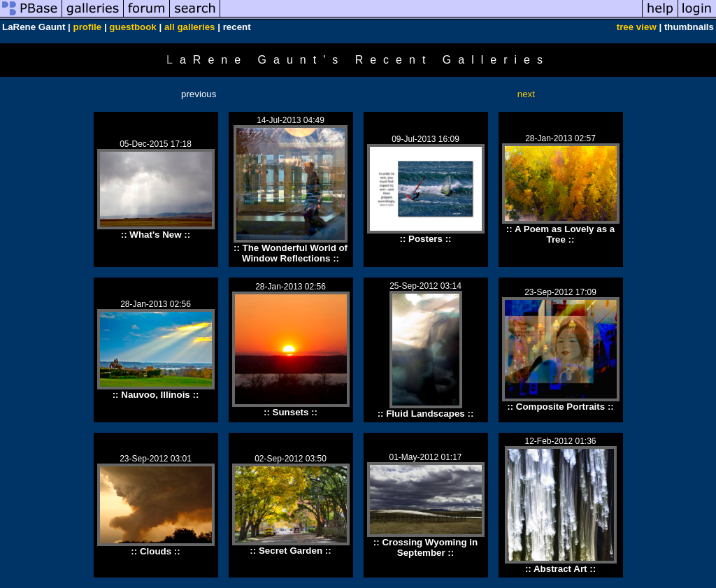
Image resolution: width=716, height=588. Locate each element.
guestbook (133, 27)
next (526, 94)
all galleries (190, 27)
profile (87, 27)
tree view (637, 27)
